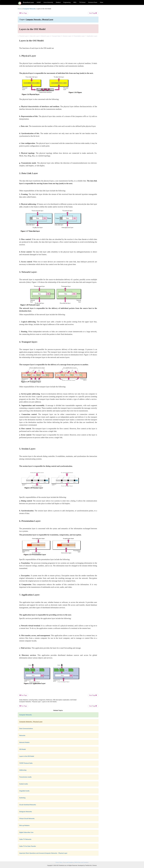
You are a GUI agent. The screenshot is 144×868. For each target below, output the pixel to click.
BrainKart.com (28, 2)
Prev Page (23, 13)
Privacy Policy (59, 862)
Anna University (48, 2)
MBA (75, 2)
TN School (82, 2)
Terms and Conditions (68, 862)
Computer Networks (29, 9)
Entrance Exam (93, 2)
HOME (39, 2)
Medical (58, 2)
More (102, 2)
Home (20, 9)
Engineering (67, 2)
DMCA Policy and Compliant (81, 862)
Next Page (93, 13)
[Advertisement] (114, 36)
